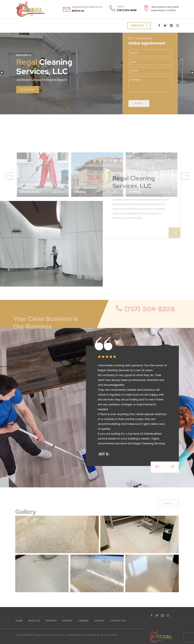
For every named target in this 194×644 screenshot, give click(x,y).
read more (28, 90)
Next (192, 73)
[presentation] (157, 467)
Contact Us (140, 26)
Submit (139, 105)
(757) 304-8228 (127, 10)
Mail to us (78, 11)
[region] (97, 74)
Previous (2, 73)
